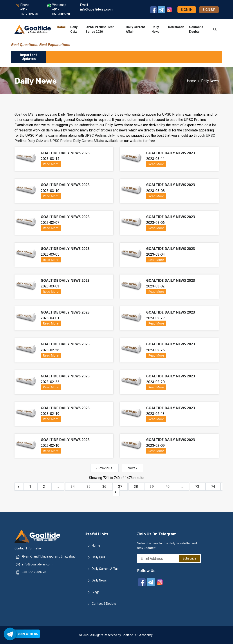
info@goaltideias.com (37, 564)
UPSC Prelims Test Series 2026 (100, 29)
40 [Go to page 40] (168, 487)
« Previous (104, 468)
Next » (133, 468)
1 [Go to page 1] (31, 487)
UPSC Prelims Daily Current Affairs (77, 141)
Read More (51, 164)
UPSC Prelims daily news (104, 135)
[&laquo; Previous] (19, 487)
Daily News (155, 29)
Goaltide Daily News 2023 (65, 153)
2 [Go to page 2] (44, 487)
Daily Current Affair (135, 29)
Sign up (209, 10)
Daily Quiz (74, 29)
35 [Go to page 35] (89, 487)
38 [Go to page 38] (136, 487)
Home (61, 27)
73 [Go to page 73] (198, 487)
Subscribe (189, 558)
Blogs (96, 592)
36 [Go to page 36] (105, 487)
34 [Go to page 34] (73, 487)
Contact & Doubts (196, 29)
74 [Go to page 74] (213, 487)
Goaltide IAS (24, 114)
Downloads (176, 27)
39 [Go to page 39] (152, 487)
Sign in (187, 10)
